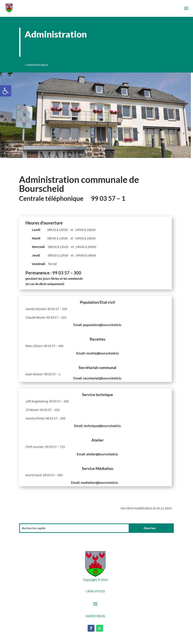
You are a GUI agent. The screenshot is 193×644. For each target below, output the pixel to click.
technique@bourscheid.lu (102, 426)
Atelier (98, 440)
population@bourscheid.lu (102, 325)
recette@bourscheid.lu (102, 353)
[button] (6, 91)
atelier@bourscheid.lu (102, 454)
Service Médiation (98, 468)
